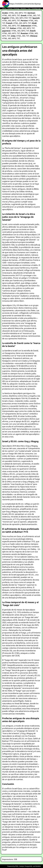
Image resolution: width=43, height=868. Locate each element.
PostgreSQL (28, 866)
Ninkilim (38, 866)
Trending (34, 8)
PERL (17, 866)
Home (4, 8)
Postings (17, 8)
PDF (26, 18)
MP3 (21, 13)
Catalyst (21, 866)
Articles (10, 8)
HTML (11, 13)
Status (5, 10)
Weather (24, 8)
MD (16, 13)
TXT (25, 13)
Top (29, 8)
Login (39, 8)
